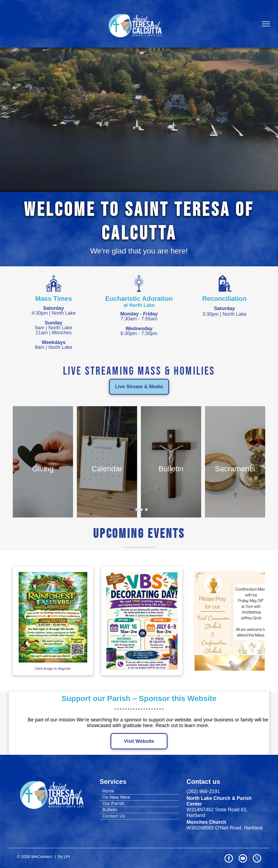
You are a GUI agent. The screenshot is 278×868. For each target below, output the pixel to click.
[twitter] (257, 859)
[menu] (266, 24)
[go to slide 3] (141, 510)
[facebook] (229, 859)
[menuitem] (139, 791)
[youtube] (243, 859)
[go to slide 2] (137, 510)
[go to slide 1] (132, 510)
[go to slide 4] (146, 510)
